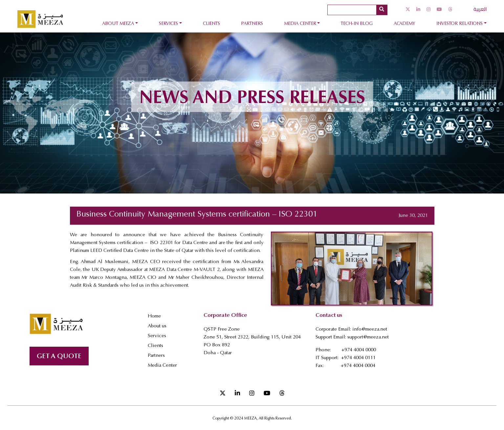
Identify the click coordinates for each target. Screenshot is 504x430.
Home (154, 316)
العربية (480, 9)
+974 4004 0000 (359, 350)
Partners (252, 24)
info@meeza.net (370, 329)
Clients (211, 24)
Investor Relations (460, 24)
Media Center (300, 24)
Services (168, 24)
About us (157, 326)
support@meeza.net (368, 337)
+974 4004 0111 (358, 358)
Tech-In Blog (357, 24)
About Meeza (118, 24)
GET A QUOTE (59, 357)
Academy (405, 24)
